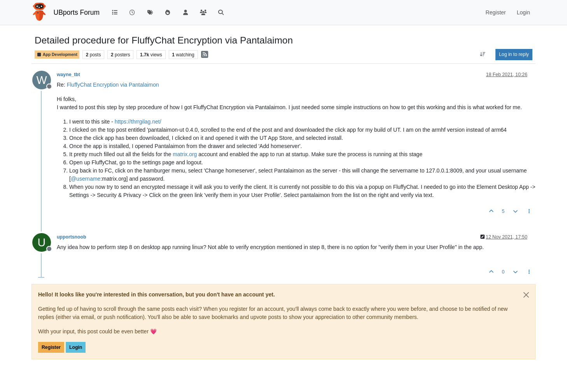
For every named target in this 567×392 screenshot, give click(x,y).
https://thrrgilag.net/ (138, 122)
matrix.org (185, 154)
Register (51, 347)
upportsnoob (72, 237)
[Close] (526, 295)
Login (76, 347)
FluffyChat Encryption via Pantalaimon (113, 85)
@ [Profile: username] (86, 179)
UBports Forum (77, 12)
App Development (57, 55)
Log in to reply (514, 54)
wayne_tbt (68, 75)
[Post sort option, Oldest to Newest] (483, 54)
